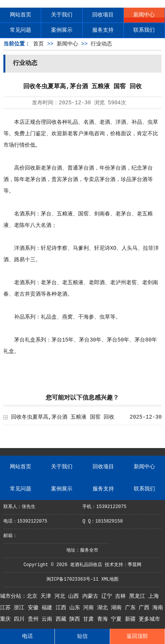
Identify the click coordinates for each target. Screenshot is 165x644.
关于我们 (62, 15)
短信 (82, 636)
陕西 (76, 619)
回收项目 (103, 15)
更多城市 (149, 619)
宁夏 (118, 619)
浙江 (21, 608)
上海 (154, 596)
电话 (27, 636)
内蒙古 (92, 596)
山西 (75, 596)
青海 (104, 619)
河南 (90, 608)
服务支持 (103, 30)
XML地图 (110, 579)
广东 (132, 608)
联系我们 (144, 30)
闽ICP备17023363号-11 (73, 579)
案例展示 (62, 30)
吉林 (122, 596)
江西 (62, 608)
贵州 (35, 619)
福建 (48, 608)
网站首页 (21, 15)
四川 (21, 619)
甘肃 (90, 619)
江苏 (7, 608)
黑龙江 (139, 596)
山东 (76, 608)
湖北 (104, 608)
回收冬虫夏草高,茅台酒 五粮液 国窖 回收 (63, 417)
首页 (38, 44)
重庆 (7, 619)
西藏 (62, 619)
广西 (146, 608)
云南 (48, 619)
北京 (34, 596)
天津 (47, 596)
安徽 (35, 608)
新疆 (132, 619)
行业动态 (101, 44)
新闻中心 (144, 15)
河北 (61, 596)
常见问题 (21, 30)
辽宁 (108, 596)
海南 (158, 608)
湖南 (118, 608)
